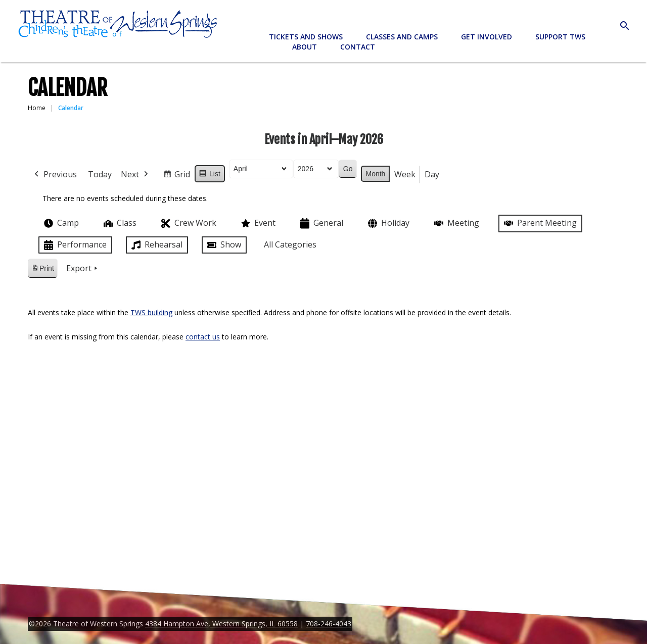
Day (432, 174)
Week (405, 174)
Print (42, 270)
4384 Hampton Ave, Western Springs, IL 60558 (221, 624)
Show (223, 245)
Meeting (456, 223)
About (305, 47)
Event (257, 223)
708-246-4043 (329, 624)
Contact (358, 47)
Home (37, 108)
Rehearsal (156, 245)
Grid (176, 176)
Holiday (388, 224)
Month (375, 174)
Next (135, 175)
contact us (203, 337)
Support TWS (560, 37)
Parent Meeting (539, 223)
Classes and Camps (402, 37)
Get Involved (487, 37)
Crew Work (188, 224)
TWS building (151, 312)
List (210, 175)
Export (83, 269)
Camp (60, 223)
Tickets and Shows (306, 37)
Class (119, 223)
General (321, 224)
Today (100, 174)
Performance (74, 245)
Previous (55, 175)
